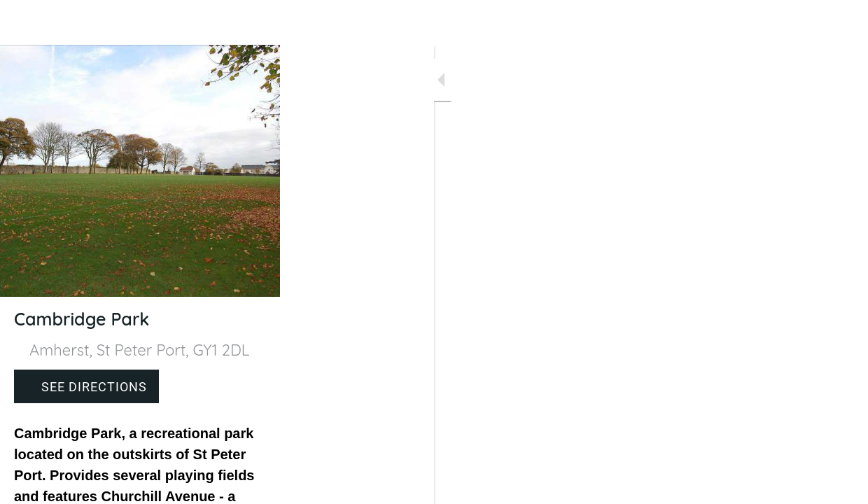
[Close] (22, 22)
